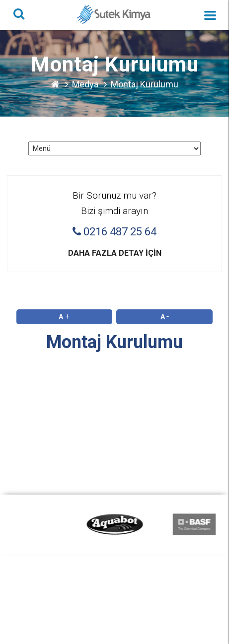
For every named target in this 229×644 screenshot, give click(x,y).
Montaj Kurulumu (145, 84)
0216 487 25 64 (114, 232)
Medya (85, 84)
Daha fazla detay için (115, 253)
